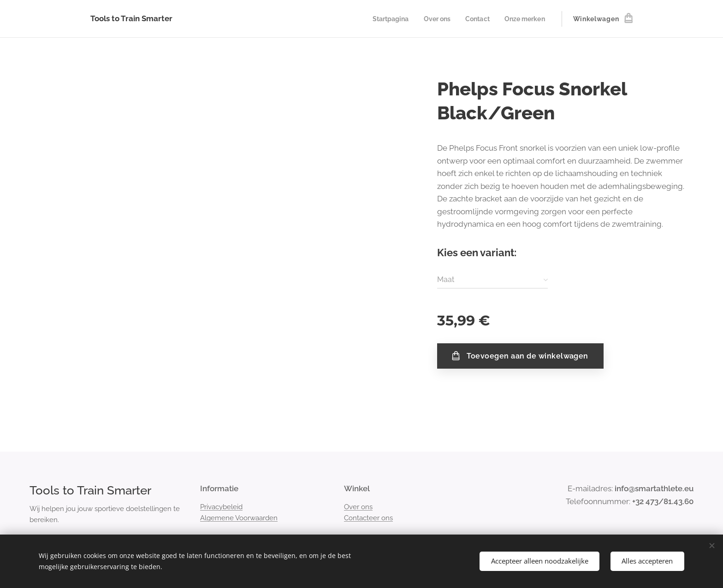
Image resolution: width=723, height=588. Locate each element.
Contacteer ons (368, 518)
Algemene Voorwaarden (239, 518)
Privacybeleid (221, 507)
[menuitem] (384, 19)
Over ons (358, 507)
